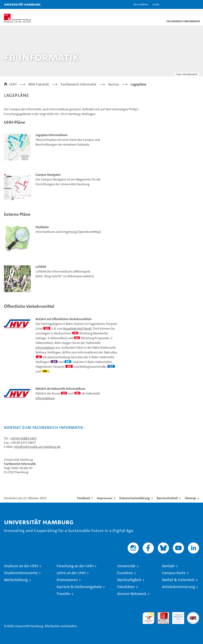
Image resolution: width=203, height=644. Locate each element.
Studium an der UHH (21, 566)
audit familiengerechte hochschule (148, 618)
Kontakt (168, 566)
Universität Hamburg (22, 4)
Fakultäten (126, 587)
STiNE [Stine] (156, 4)
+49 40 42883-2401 (23, 438)
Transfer (64, 594)
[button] (188, 4)
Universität (126, 566)
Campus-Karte (174, 573)
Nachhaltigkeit (129, 580)
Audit (161, 614)
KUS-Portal (141, 4)
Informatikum (45, 348)
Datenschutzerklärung (135, 498)
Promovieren (67, 580)
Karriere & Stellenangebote (79, 587)
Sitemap (190, 498)
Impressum (105, 498)
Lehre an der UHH (71, 573)
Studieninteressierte (21, 573)
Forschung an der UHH (75, 566)
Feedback (84, 498)
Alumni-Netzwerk (132, 594)
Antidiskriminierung (179, 587)
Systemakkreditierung (193, 614)
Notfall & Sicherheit (178, 580)
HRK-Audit (176, 616)
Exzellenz (125, 573)
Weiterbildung (16, 580)
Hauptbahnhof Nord (77, 329)
